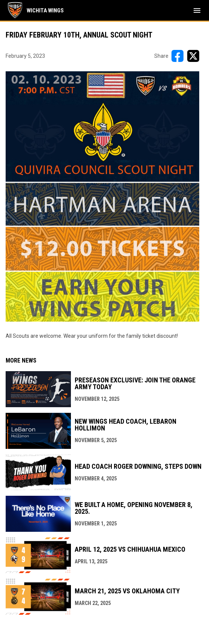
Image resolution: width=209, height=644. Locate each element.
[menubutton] (197, 11)
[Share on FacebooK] (177, 56)
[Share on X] (193, 56)
